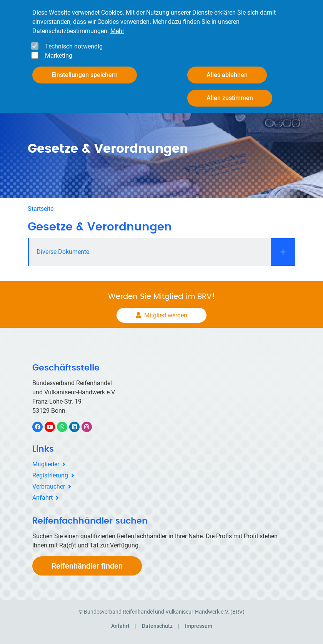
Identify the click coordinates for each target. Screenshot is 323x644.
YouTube (54, 427)
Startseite (41, 209)
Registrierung (50, 475)
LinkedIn (78, 427)
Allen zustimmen (230, 98)
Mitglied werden (166, 315)
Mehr (117, 31)
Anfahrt (42, 498)
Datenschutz (157, 626)
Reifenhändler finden (87, 566)
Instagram (91, 427)
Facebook (42, 427)
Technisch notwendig (74, 46)
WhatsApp (66, 427)
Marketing (59, 56)
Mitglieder (46, 464)
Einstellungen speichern (85, 75)
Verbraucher (49, 486)
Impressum (199, 626)
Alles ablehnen (227, 75)
